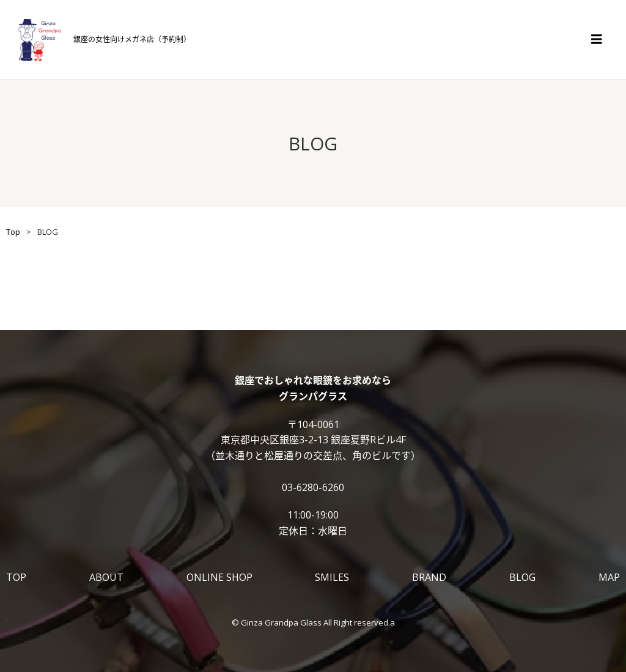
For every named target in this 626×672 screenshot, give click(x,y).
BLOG (522, 577)
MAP (609, 577)
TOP (16, 577)
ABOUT (106, 577)
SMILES (332, 577)
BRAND (429, 577)
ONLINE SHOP (219, 577)
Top (13, 232)
